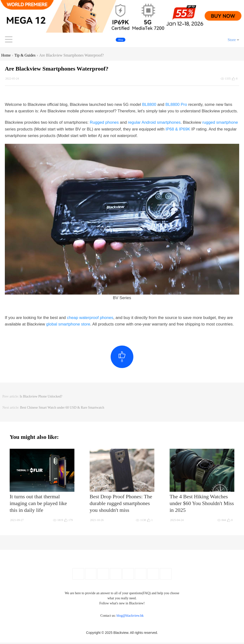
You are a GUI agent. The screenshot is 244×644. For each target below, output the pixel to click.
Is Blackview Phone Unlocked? (41, 398)
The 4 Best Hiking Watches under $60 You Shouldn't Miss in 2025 (202, 505)
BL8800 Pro (176, 105)
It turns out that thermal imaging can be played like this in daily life (38, 505)
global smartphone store (68, 324)
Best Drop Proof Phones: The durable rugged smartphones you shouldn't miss (121, 505)
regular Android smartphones (154, 122)
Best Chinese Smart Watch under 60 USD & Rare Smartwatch (62, 409)
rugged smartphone (220, 122)
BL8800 (149, 105)
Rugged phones (104, 122)
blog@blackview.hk (130, 617)
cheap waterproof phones (90, 318)
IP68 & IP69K (178, 129)
